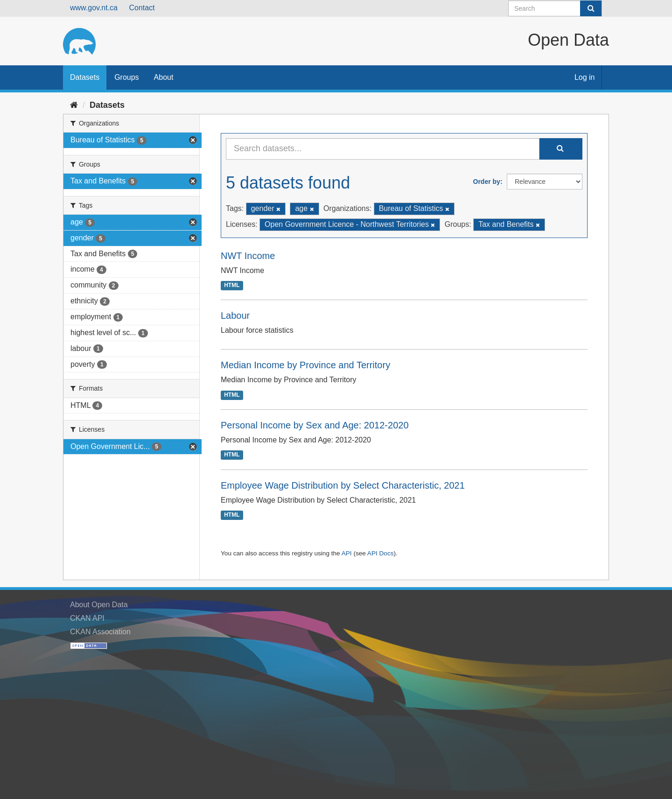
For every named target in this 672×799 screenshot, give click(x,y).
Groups (126, 77)
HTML (232, 286)
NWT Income (248, 256)
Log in (585, 77)
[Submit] (591, 8)
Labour (235, 315)
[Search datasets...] (383, 149)
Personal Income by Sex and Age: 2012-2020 (315, 425)
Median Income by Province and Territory (305, 365)
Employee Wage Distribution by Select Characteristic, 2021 (343, 485)
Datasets (85, 77)
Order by (487, 182)
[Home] (74, 105)
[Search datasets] (555, 8)
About (164, 77)
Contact (142, 8)
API (347, 553)
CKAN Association (100, 632)
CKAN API (87, 618)
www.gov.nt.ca (94, 8)
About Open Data (99, 605)
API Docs (381, 553)
